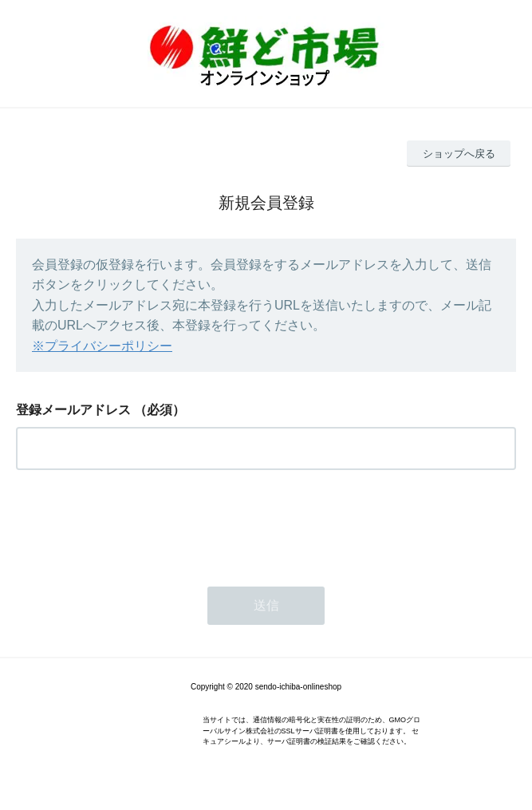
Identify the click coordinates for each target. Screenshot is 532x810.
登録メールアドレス (73, 410)
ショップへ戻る (459, 154)
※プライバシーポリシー (102, 346)
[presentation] (137, 524)
